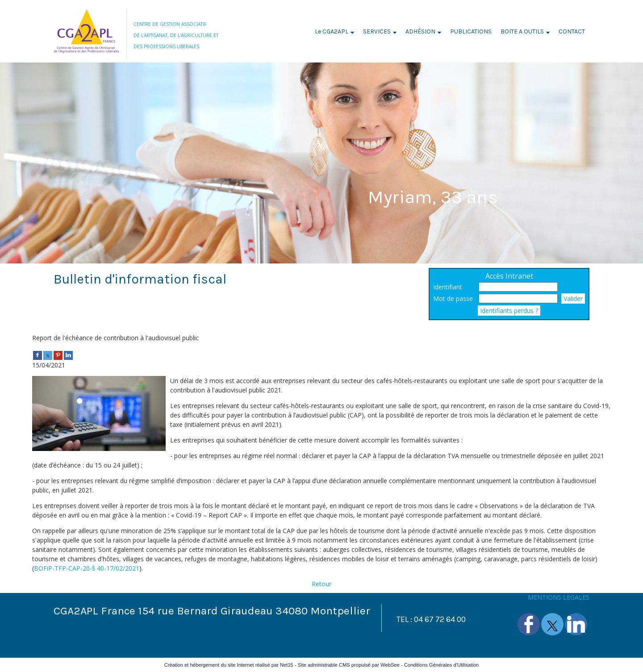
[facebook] (38, 355)
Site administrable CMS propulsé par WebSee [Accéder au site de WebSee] (349, 665)
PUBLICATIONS (471, 31)
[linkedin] (68, 355)
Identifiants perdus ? (509, 311)
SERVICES (377, 31)
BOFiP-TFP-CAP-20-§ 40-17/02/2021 (87, 568)
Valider (573, 298)
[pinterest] (58, 355)
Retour (321, 584)
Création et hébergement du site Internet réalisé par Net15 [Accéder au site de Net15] (229, 665)
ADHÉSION (420, 31)
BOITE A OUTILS (522, 31)
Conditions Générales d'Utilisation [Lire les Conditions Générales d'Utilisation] (442, 665)
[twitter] (48, 355)
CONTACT (572, 31)
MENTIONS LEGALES (559, 597)
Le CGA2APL (332, 31)
